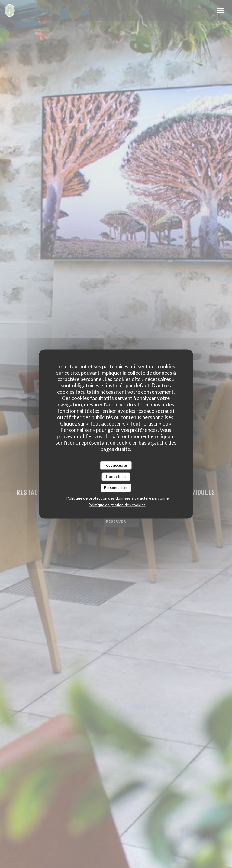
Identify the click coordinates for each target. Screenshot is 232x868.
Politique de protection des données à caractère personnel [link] (118, 498)
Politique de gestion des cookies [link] (117, 505)
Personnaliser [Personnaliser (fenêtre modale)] (116, 488)
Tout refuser (116, 476)
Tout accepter (116, 465)
